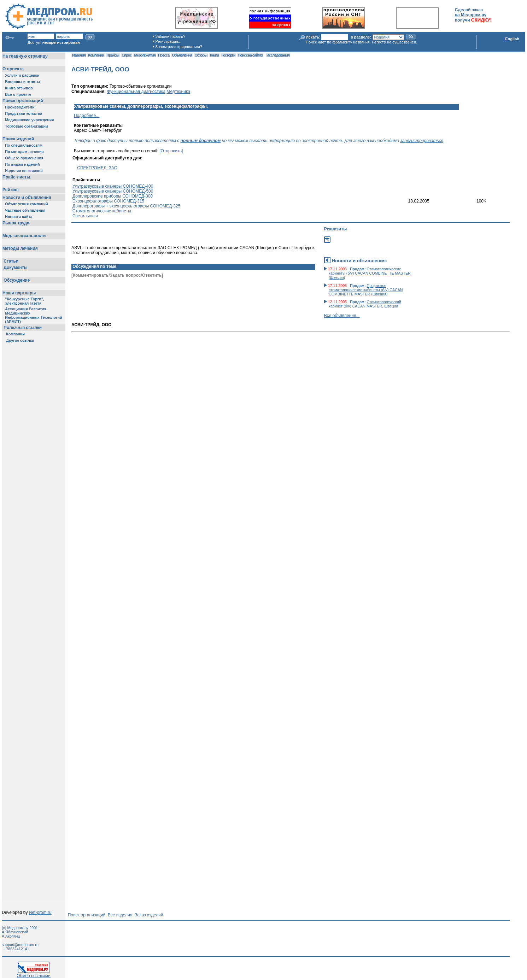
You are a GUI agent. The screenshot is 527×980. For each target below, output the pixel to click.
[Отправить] (171, 151)
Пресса (164, 55)
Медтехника (178, 92)
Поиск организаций (87, 915)
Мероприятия (145, 55)
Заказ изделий (149, 915)
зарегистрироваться (422, 141)
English (512, 39)
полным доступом (201, 141)
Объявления (182, 55)
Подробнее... (87, 116)
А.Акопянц (11, 936)
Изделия (79, 55)
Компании (96, 55)
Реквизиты (336, 229)
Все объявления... (342, 316)
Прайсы (113, 55)
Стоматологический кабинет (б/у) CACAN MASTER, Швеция (365, 304)
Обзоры (201, 55)
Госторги (228, 55)
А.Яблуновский (15, 932)
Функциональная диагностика (136, 92)
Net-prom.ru (40, 912)
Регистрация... (168, 41)
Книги (214, 55)
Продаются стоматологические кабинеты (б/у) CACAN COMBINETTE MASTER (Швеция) (366, 290)
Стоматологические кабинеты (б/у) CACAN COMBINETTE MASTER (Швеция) (370, 273)
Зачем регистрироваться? (179, 47)
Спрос (127, 55)
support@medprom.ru (20, 945)
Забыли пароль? (171, 36)
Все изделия (120, 915)
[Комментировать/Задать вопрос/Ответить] (117, 275)
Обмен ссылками (34, 974)
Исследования (278, 55)
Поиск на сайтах (250, 55)
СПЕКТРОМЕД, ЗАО (97, 168)
